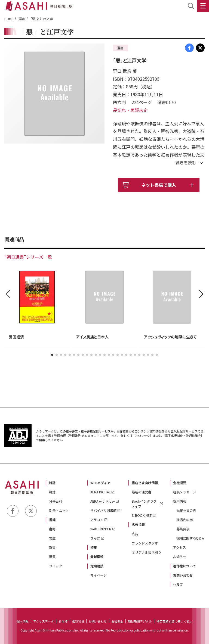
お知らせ (180, 557)
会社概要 (180, 483)
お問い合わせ (183, 575)
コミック (56, 566)
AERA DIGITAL (100, 492)
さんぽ (95, 538)
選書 (22, 19)
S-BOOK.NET (142, 515)
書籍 (52, 520)
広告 (135, 534)
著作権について (185, 566)
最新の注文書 (142, 492)
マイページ (99, 575)
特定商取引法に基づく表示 (174, 621)
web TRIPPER (101, 529)
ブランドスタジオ (145, 543)
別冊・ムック (59, 511)
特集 (94, 547)
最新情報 (97, 557)
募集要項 (183, 529)
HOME (9, 19)
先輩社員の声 (186, 511)
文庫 (52, 538)
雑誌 (52, 483)
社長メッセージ (185, 492)
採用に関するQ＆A (190, 538)
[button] (52, 355)
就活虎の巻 (185, 520)
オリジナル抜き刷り (146, 552)
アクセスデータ (44, 621)
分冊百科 (56, 501)
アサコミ (97, 520)
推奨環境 (78, 621)
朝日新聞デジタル (140, 621)
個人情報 (23, 621)
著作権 (63, 621)
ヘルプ (178, 584)
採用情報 (180, 501)
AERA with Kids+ (103, 501)
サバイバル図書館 (103, 511)
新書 (52, 547)
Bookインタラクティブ (144, 504)
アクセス (179, 547)
